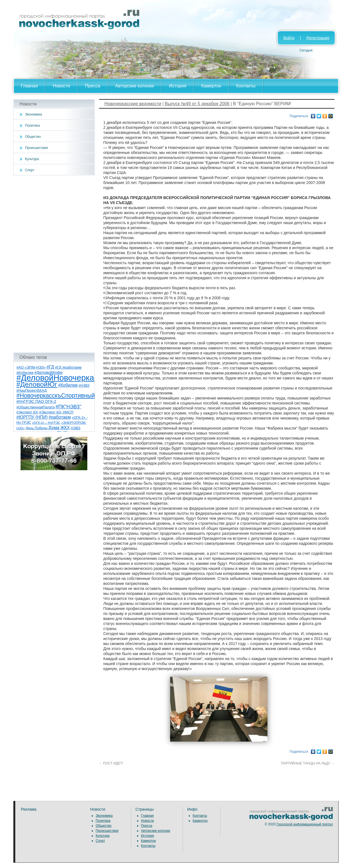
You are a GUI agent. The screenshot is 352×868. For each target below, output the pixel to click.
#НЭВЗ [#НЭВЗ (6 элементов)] (84, 386)
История (178, 86)
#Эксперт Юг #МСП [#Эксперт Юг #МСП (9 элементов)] (56, 412)
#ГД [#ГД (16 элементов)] (50, 367)
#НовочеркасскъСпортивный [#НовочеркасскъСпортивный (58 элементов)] (56, 395)
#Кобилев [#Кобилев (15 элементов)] (68, 385)
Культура (32, 159)
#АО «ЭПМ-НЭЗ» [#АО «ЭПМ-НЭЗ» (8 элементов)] (31, 367)
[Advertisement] (54, 264)
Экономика (34, 114)
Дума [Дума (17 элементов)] (54, 428)
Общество (33, 137)
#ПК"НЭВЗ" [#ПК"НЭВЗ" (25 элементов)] (68, 407)
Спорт (30, 170)
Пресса (93, 86)
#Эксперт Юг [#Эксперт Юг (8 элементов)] (27, 412)
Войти (289, 38)
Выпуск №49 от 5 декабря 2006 (197, 104)
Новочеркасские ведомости (133, 104)
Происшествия (36, 148)
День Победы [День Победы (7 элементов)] (37, 428)
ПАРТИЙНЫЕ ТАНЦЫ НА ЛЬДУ (308, 763)
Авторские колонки (135, 86)
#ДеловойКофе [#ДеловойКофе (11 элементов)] (49, 372)
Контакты (246, 86)
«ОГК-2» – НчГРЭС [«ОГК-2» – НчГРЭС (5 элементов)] (46, 423)
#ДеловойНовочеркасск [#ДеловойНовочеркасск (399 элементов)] (61, 378)
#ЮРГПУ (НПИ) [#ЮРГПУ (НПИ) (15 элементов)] (32, 417)
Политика (32, 126)
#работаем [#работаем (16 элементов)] (60, 417)
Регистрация (318, 38)
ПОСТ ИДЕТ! (111, 763)
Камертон (211, 86)
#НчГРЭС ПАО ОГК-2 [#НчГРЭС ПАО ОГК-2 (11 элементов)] (36, 401)
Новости (61, 86)
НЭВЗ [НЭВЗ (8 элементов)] (75, 428)
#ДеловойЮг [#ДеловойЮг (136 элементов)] (37, 384)
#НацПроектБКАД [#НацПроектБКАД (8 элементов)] (32, 390)
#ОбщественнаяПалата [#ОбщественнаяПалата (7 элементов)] (36, 407)
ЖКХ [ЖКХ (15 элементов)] (65, 428)
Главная (29, 86)
